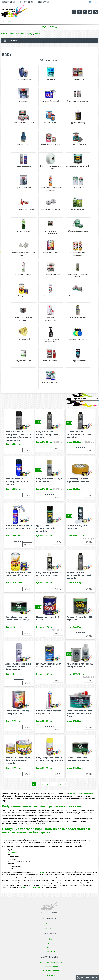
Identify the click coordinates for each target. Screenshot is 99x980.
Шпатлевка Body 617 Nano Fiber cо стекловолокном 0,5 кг (80, 713)
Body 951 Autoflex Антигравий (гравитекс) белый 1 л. (79, 575)
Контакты (51, 975)
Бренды (54, 27)
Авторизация (51, 928)
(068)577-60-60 (26, 2)
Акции (44, 27)
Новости (51, 947)
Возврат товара (51, 967)
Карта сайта (51, 951)
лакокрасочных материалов (81, 794)
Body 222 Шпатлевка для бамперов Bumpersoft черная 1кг (18, 760)
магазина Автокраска (31, 887)
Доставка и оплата (51, 971)
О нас (51, 939)
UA (96, 2)
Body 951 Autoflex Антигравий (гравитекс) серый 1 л (48, 435)
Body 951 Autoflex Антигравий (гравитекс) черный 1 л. (79, 435)
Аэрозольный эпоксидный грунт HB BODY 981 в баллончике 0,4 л (19, 667)
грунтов (41, 872)
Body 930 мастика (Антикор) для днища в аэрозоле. (17, 481)
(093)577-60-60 (45, 2)
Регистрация (51, 924)
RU (90, 2)
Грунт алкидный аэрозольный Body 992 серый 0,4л (47, 528)
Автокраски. (12, 852)
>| (65, 784)
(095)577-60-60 (8, 2)
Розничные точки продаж (51, 962)
